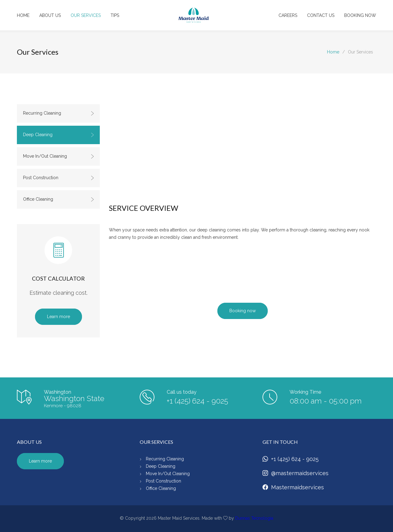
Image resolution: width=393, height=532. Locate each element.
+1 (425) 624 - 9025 (197, 401)
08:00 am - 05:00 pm (326, 401)
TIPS (115, 15)
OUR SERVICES (86, 15)
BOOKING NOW (360, 15)
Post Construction (59, 178)
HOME (23, 15)
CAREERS (288, 15)
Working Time (305, 392)
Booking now (243, 311)
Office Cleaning (59, 199)
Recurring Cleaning (59, 113)
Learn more (58, 317)
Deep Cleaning (59, 135)
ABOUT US (50, 15)
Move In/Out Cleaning (59, 156)
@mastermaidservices (296, 473)
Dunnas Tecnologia (254, 518)
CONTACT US (321, 15)
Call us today (182, 392)
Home (333, 52)
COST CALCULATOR (58, 278)
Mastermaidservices (293, 487)
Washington (58, 392)
